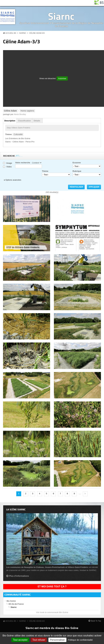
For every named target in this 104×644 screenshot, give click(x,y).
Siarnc (61, 16)
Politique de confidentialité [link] (80, 640)
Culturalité (18, 134)
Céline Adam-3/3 (37, 33)
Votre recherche (23, 163)
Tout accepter (20, 640)
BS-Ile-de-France (16, 604)
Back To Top (96, 621)
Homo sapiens (27, 111)
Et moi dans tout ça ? (52, 587)
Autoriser (62, 78)
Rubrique (77, 171)
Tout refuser (39, 640)
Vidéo (9, 167)
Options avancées (13, 180)
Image (9, 163)
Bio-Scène (11, 601)
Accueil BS (11, 33)
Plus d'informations (19, 576)
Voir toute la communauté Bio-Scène (52, 612)
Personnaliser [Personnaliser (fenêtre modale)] (57, 640)
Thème (45, 171)
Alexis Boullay (20, 114)
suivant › (85, 494)
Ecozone (77, 163)
